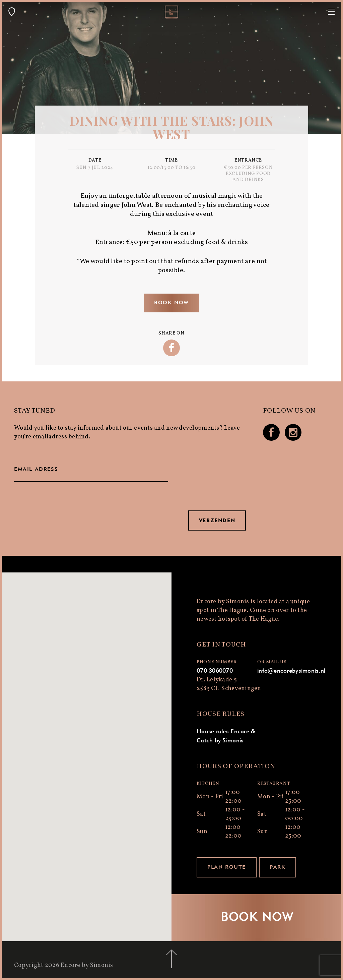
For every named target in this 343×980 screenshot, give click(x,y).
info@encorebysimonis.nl (291, 671)
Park (278, 867)
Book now (171, 303)
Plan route (227, 867)
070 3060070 (215, 671)
